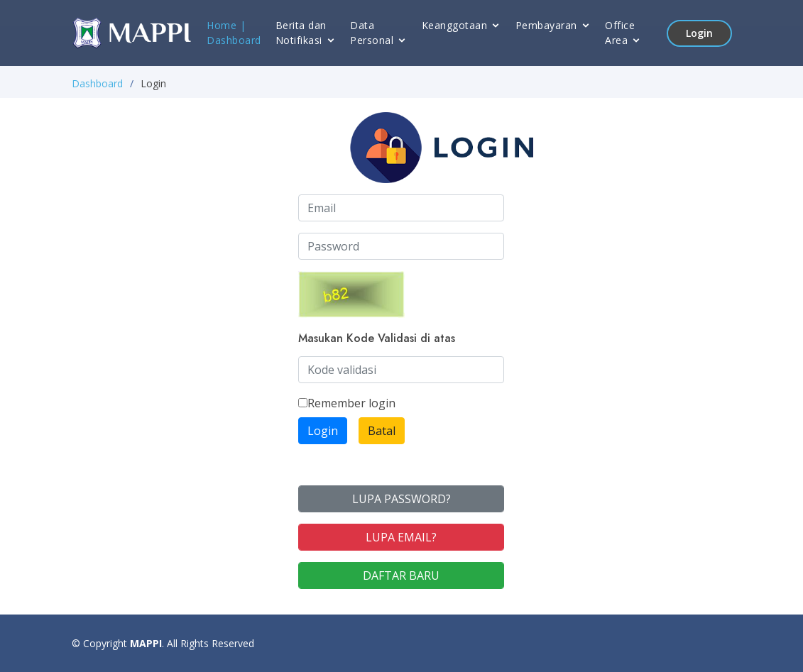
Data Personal (372, 33)
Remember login (347, 403)
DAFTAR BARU (401, 575)
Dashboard (234, 40)
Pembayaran (546, 25)
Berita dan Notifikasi (301, 33)
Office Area (620, 33)
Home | (226, 25)
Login (699, 33)
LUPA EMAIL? (401, 537)
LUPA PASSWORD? (401, 499)
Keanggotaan (455, 25)
